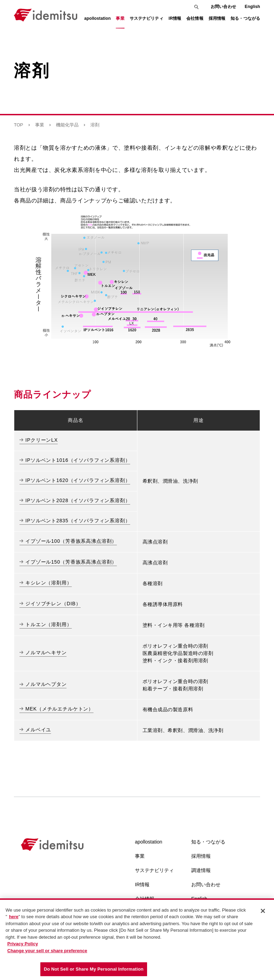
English (252, 7)
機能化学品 (67, 125)
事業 (40, 125)
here (14, 918)
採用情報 (201, 856)
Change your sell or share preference (47, 952)
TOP (19, 125)
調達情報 (201, 870)
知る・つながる (208, 842)
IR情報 (142, 885)
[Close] (263, 912)
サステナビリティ (154, 870)
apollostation (149, 842)
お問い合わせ (223, 7)
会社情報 (145, 899)
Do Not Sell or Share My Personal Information (94, 970)
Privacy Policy (23, 945)
